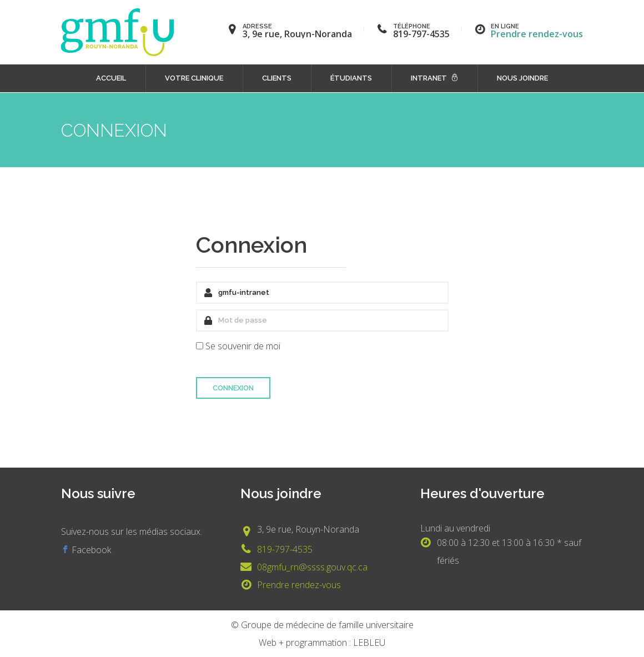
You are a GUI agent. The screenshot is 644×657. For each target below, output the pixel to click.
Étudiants (351, 78)
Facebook (90, 550)
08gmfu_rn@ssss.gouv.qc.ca (312, 567)
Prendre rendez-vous (537, 34)
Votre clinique (194, 78)
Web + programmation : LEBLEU (322, 643)
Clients (277, 78)
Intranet (429, 78)
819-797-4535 (285, 549)
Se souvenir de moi (243, 346)
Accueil (111, 78)
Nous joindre (522, 78)
